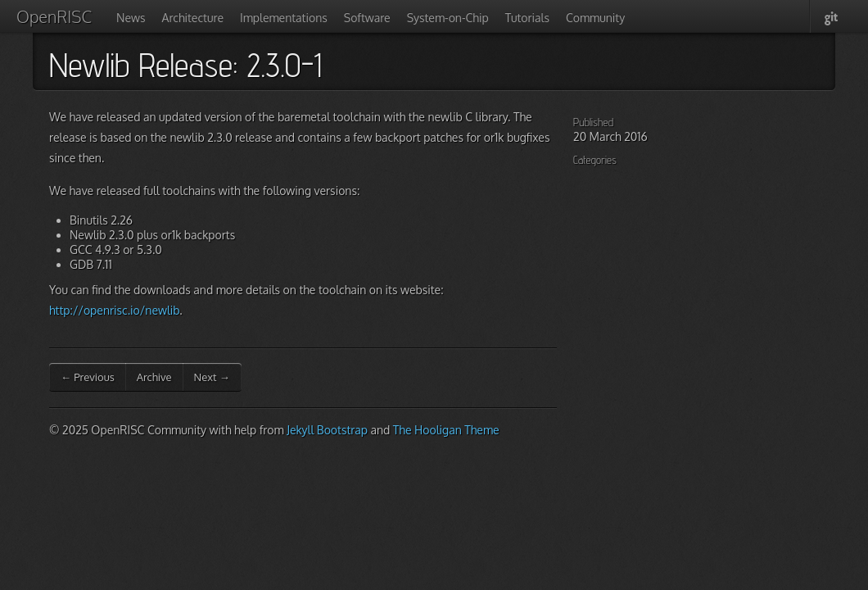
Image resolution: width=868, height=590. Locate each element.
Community (595, 18)
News (131, 18)
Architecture (193, 18)
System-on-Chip (448, 18)
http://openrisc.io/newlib (114, 310)
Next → (212, 377)
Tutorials (527, 18)
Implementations (284, 18)
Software (367, 18)
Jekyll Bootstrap (327, 430)
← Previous (88, 377)
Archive (154, 377)
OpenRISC (54, 16)
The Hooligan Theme (446, 430)
